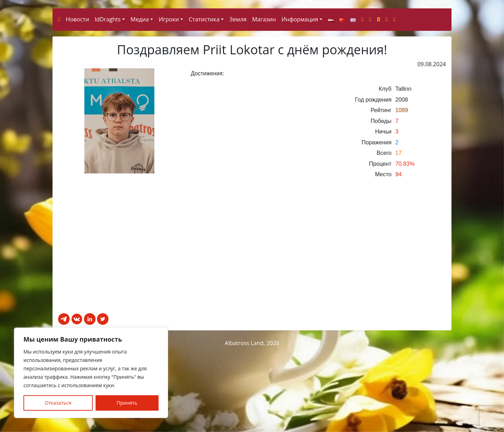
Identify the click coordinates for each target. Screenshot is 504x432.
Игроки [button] (169, 101)
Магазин (264, 101)
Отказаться (58, 403)
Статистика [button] (204, 101)
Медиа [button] (140, 101)
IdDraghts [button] (108, 101)
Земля (238, 101)
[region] (91, 373)
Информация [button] (300, 101)
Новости (78, 101)
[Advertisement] (252, 338)
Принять (127, 403)
